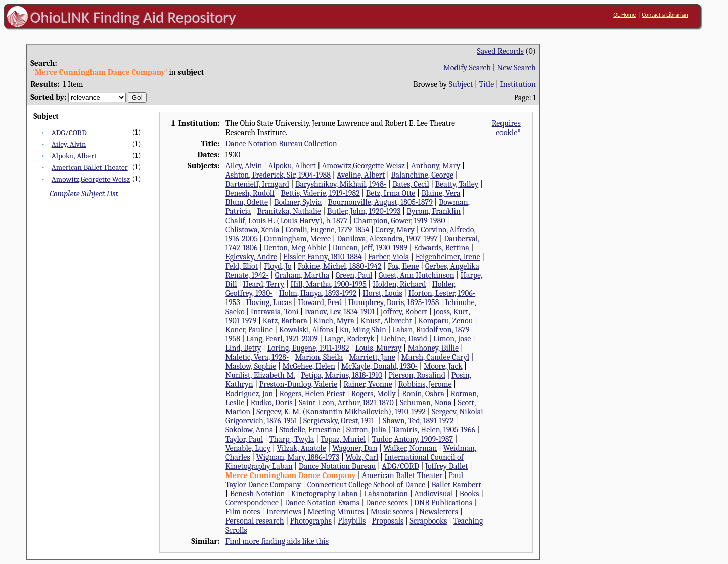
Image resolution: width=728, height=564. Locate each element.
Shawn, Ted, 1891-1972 (418, 421)
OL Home (625, 15)
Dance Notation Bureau (337, 466)
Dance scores (387, 503)
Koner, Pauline (249, 330)
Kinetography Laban (324, 494)
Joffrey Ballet (447, 466)
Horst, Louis (383, 293)
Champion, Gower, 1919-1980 (400, 221)
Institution (518, 84)
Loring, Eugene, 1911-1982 (308, 348)
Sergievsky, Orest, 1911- (340, 421)
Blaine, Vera (441, 193)
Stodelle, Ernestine (310, 430)
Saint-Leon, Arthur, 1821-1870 (346, 403)
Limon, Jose (452, 339)
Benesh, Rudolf (250, 193)
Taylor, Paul (244, 439)
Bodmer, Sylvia (298, 202)
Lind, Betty (243, 348)
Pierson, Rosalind (417, 375)
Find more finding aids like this (277, 541)
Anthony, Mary (436, 166)
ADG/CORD (69, 133)
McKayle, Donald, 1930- (379, 366)
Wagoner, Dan (355, 448)
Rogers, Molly (374, 394)
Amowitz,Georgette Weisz (91, 179)
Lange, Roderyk (349, 339)
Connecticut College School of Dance (366, 485)
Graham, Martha (302, 275)
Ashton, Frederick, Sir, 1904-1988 (278, 175)
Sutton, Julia (366, 430)
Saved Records (500, 51)
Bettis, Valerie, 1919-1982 (321, 193)
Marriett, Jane (372, 357)
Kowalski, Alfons (306, 330)
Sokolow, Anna (249, 430)
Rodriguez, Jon (249, 394)
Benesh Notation (258, 494)
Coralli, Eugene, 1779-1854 (328, 230)
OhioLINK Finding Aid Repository (133, 17)
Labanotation (386, 494)
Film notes (243, 512)
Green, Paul (354, 275)
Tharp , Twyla (292, 439)
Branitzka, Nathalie (289, 211)
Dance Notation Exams (322, 503)
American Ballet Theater (90, 167)
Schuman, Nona (426, 403)
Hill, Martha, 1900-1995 (328, 284)
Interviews (284, 512)
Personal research (255, 521)
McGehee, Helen (308, 366)
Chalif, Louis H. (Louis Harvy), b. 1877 (287, 221)
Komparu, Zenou (445, 321)
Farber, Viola (389, 257)
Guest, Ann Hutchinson (416, 275)
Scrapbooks (428, 521)
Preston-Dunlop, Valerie (298, 384)
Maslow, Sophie (251, 366)
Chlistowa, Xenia (253, 230)
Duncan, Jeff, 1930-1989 (370, 248)
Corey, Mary (395, 230)
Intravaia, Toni (275, 312)
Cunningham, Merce (297, 239)
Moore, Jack (443, 366)
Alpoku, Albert (74, 156)
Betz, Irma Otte (391, 193)
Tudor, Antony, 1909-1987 (412, 439)
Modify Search (467, 68)
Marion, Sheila (319, 357)
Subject (461, 84)
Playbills (352, 521)
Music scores (392, 512)
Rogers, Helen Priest (312, 394)
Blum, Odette (247, 202)
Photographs (311, 521)
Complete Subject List (84, 194)
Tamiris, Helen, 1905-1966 (434, 430)
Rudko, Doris (271, 403)
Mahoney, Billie (433, 348)
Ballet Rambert (456, 485)
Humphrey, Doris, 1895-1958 (394, 302)
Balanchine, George (422, 175)
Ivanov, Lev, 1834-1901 (340, 312)
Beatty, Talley (457, 184)
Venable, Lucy (248, 448)
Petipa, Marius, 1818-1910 (342, 375)
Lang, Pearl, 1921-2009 (282, 339)
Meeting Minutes (336, 512)
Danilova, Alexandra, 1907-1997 (387, 239)
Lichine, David (404, 339)
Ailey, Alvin (69, 144)
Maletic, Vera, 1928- (257, 357)
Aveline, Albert (361, 175)
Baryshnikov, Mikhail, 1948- (341, 184)
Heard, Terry (264, 284)
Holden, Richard (399, 284)
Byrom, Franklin (434, 211)
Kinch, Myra (334, 321)
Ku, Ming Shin (363, 330)
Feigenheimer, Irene (447, 257)
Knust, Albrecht (386, 321)
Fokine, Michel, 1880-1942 (340, 266)
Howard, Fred (320, 302)
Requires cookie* (506, 128)
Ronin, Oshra (423, 394)
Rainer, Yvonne (368, 384)
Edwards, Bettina (441, 248)
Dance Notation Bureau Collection (281, 144)
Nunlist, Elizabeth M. (260, 375)
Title (486, 84)
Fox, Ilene (403, 266)
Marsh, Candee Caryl (435, 357)
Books (469, 494)
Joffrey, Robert (404, 312)
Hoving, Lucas (269, 302)
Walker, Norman (410, 448)
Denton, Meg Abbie (295, 248)
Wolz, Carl (362, 457)
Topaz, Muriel (343, 439)
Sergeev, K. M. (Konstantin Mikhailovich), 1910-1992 (341, 412)
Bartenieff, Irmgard (257, 184)
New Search (516, 68)
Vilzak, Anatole (301, 448)
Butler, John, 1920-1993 (364, 211)
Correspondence (252, 503)
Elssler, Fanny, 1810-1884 (323, 257)
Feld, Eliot (242, 266)
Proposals (388, 521)
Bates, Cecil (411, 184)
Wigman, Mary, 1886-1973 (298, 457)
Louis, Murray (379, 348)
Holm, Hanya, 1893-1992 (318, 293)
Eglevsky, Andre (251, 257)
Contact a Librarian (665, 15)
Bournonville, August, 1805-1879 (380, 202)
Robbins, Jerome (425, 384)
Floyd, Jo (278, 266)
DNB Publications (443, 503)
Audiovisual (434, 494)
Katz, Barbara (285, 321)
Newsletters (439, 512)
